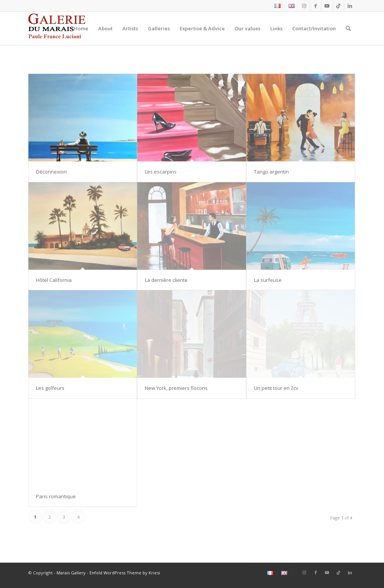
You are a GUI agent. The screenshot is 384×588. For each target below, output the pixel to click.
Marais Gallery (71, 573)
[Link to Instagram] (304, 6)
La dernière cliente (166, 280)
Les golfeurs (50, 388)
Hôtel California (54, 280)
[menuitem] (278, 6)
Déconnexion (51, 172)
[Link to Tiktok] (338, 6)
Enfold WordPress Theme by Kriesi (125, 573)
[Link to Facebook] (316, 6)
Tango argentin (271, 172)
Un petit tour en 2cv (277, 388)
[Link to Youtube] (327, 6)
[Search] (348, 28)
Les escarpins (161, 172)
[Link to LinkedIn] (350, 6)
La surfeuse (268, 280)
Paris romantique (56, 496)
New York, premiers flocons (176, 388)
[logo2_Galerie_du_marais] (58, 28)
